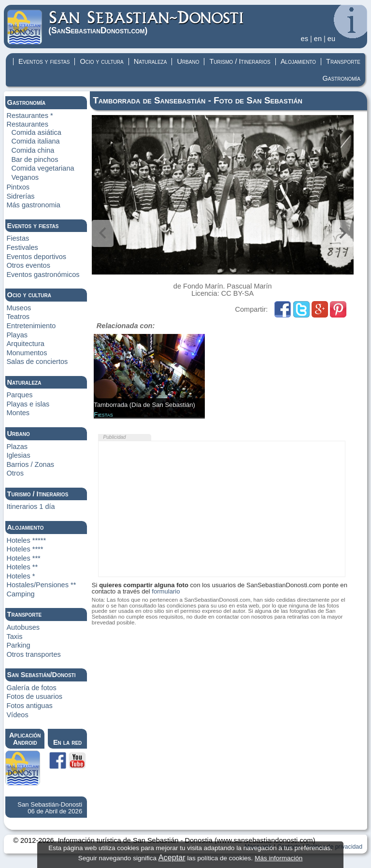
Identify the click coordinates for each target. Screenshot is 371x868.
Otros (15, 473)
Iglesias (18, 455)
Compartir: (253, 309)
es (305, 39)
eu (331, 39)
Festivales (22, 247)
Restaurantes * (29, 116)
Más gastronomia (33, 205)
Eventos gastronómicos (43, 275)
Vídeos (17, 715)
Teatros (18, 317)
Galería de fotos (31, 688)
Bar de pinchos (35, 159)
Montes (18, 413)
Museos (19, 308)
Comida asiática (36, 132)
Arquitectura (25, 344)
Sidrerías (20, 196)
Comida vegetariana (43, 168)
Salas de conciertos (37, 362)
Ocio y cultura (101, 61)
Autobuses (23, 627)
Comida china (33, 150)
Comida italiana (35, 141)
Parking (18, 645)
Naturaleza (150, 61)
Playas (17, 335)
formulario (166, 591)
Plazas (17, 447)
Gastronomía (341, 78)
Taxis (14, 637)
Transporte (343, 61)
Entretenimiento (31, 326)
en (318, 39)
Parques (19, 395)
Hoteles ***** (26, 540)
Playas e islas (28, 404)
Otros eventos (28, 265)
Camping (20, 594)
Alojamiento (298, 61)
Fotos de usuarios (34, 696)
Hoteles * (21, 576)
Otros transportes (33, 654)
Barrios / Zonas (30, 464)
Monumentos (27, 353)
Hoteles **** (25, 549)
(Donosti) (147, 22)
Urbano (188, 61)
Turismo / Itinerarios (240, 61)
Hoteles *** (23, 558)
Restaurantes (27, 124)
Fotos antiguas (29, 706)
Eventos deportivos (36, 257)
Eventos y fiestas (44, 61)
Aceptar (172, 857)
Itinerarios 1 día (30, 506)
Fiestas (18, 238)
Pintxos (18, 187)
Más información (278, 858)
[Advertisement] (222, 509)
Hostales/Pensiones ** (41, 585)
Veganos (25, 177)
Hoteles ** (22, 567)
